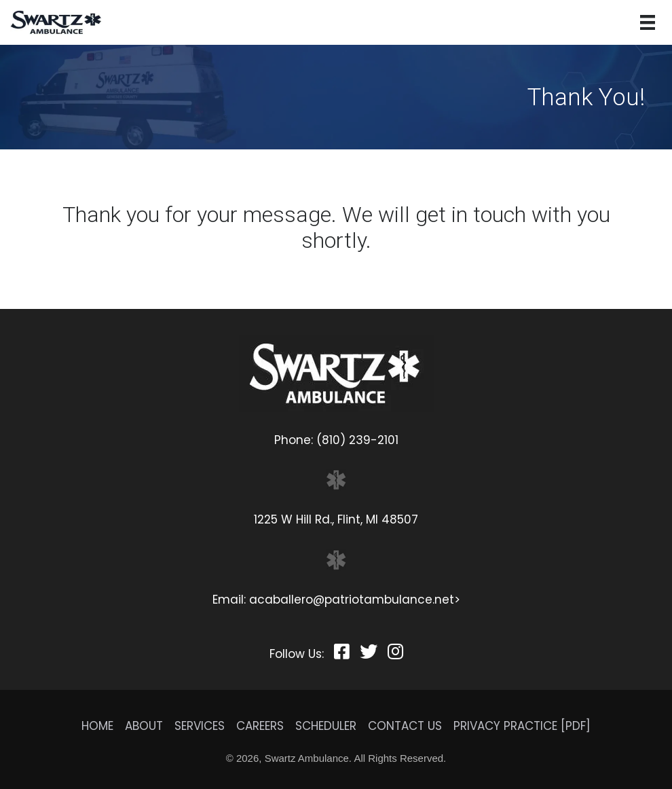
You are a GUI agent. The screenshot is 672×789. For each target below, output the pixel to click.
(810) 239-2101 (357, 440)
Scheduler (326, 726)
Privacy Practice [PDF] (522, 726)
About (144, 726)
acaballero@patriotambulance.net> (355, 600)
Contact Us (405, 726)
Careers (260, 726)
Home (97, 726)
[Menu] (648, 22)
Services (200, 726)
